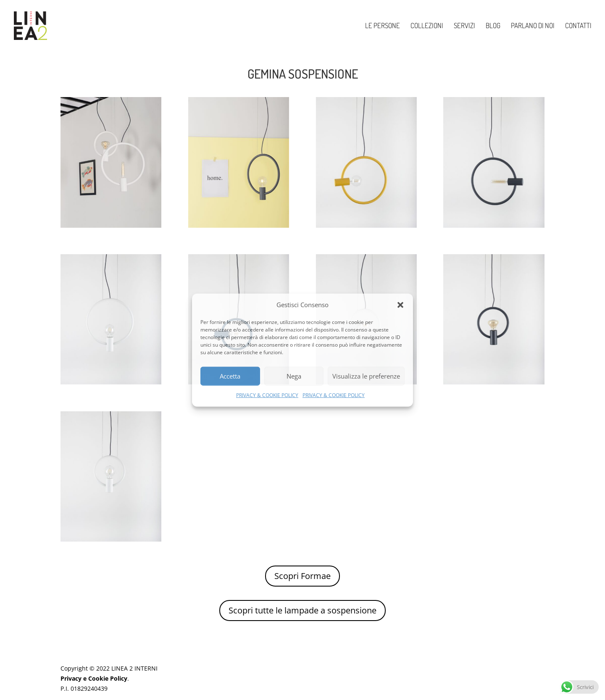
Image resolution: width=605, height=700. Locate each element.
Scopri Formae (302, 576)
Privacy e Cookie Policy (94, 678)
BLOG (493, 26)
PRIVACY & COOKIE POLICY (267, 395)
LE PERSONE (383, 26)
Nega (294, 376)
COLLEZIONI (427, 26)
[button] (400, 305)
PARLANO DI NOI (533, 26)
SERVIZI (464, 26)
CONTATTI (578, 26)
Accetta (230, 376)
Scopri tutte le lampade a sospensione (302, 610)
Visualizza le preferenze (366, 376)
